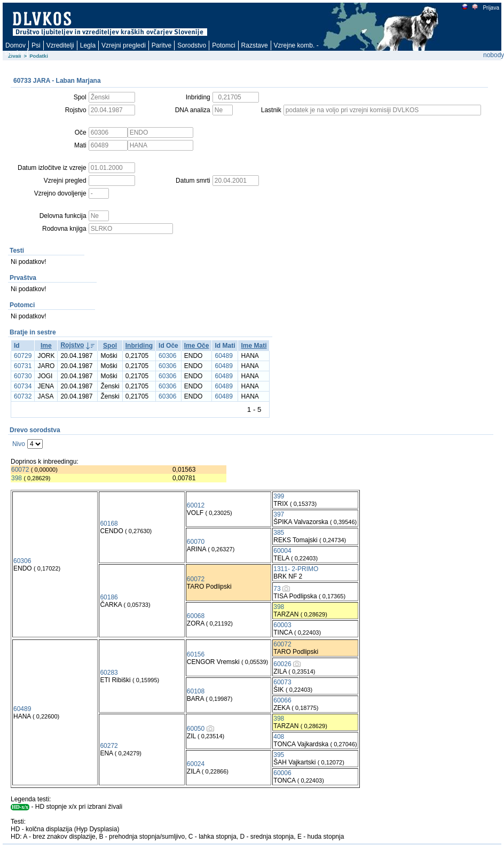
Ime (46, 346)
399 (279, 496)
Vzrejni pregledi (124, 45)
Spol (110, 346)
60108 (196, 691)
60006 (282, 773)
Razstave (255, 45)
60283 (109, 673)
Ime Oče (197, 346)
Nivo (19, 444)
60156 (196, 654)
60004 (282, 551)
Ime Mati (254, 346)
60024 (196, 764)
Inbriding (139, 346)
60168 (109, 524)
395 (279, 755)
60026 (282, 664)
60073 (282, 682)
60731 (23, 366)
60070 (196, 542)
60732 (23, 396)
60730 (23, 376)
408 (279, 737)
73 (277, 589)
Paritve (162, 45)
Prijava (491, 8)
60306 (167, 356)
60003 (282, 625)
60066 (282, 700)
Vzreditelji (60, 45)
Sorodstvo (192, 45)
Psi (36, 45)
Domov (15, 45)
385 (279, 533)
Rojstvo (72, 345)
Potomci (223, 45)
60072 (20, 470)
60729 (23, 356)
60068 (196, 616)
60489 (223, 356)
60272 (109, 746)
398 (17, 478)
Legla (88, 45)
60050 (196, 729)
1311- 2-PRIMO (296, 569)
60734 (23, 386)
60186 (109, 597)
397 (279, 514)
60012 (196, 505)
